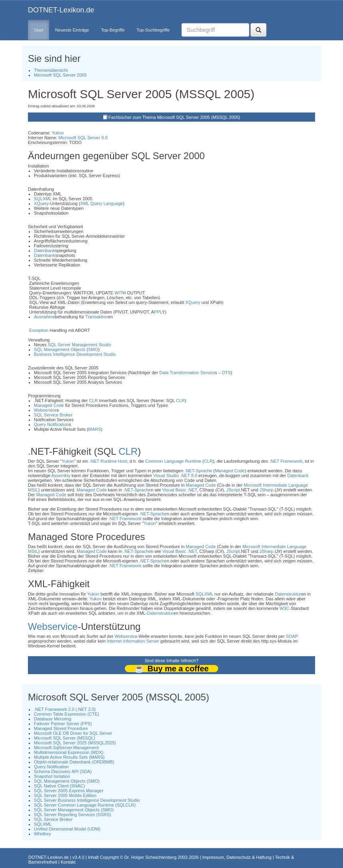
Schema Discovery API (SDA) (63, 771)
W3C (284, 608)
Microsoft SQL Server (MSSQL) (65, 738)
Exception (39, 330)
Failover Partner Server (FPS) (63, 724)
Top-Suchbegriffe (153, 30)
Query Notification (51, 424)
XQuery (41, 203)
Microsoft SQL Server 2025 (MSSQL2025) (75, 743)
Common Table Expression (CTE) (67, 714)
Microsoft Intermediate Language (276, 485)
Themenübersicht (51, 70)
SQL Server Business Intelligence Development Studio (87, 800)
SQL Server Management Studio (80, 345)
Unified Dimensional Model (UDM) (67, 829)
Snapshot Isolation (52, 776)
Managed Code (49, 405)
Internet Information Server (133, 641)
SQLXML (43, 199)
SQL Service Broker (53, 415)
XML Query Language (102, 203)
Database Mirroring (53, 719)
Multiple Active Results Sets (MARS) (69, 757)
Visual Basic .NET (180, 490)
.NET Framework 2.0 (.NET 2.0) (65, 709)
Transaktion (97, 317)
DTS (227, 373)
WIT (118, 293)
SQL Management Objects (60, 349)
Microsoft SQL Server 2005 (60, 75)
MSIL (33, 490)
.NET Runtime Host (108, 461)
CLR (93, 400)
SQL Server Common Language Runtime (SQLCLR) (85, 805)
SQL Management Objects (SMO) (67, 781)
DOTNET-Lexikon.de (61, 10)
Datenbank (44, 251)
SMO (93, 349)
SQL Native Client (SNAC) (59, 786)
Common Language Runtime (173, 461)
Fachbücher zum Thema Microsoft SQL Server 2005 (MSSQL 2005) (174, 117)
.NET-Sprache (198, 471)
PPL (158, 312)
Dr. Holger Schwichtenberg (151, 857)
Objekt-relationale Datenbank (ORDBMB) (74, 762)
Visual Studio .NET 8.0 (175, 475)
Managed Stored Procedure (61, 728)
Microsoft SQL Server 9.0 (83, 138)
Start (38, 30)
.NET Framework (286, 461)
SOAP (292, 636)
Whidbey (42, 834)
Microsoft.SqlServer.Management (66, 748)
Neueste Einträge (72, 30)
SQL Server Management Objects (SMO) (74, 810)
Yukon (58, 133)
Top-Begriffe (113, 30)
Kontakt (68, 862)
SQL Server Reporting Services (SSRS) (72, 815)
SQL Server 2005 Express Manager (69, 791)
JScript (233, 490)
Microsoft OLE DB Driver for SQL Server (73, 733)
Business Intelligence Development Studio (75, 354)
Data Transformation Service (187, 373)
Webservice (45, 410)
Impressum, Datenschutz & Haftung (237, 857)
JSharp (266, 490)
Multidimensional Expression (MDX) (69, 752)
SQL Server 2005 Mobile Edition (65, 795)
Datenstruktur (288, 594)
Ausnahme (44, 317)
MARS (95, 429)
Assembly (61, 475)
